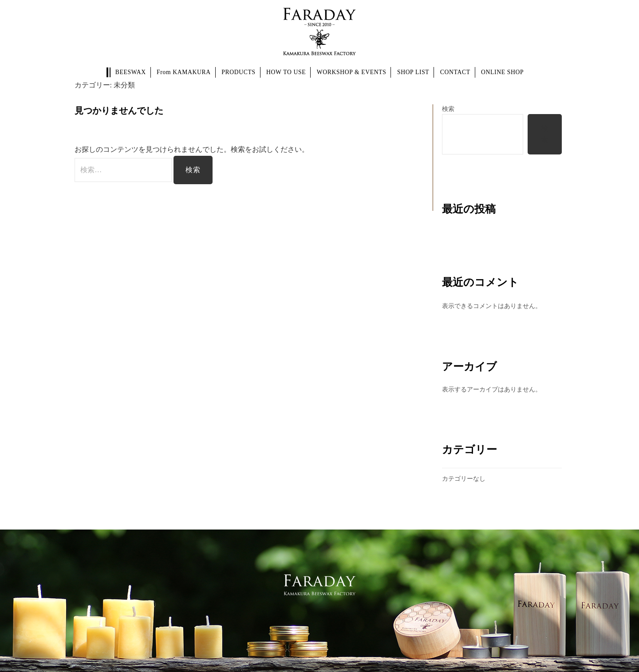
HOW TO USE (286, 72)
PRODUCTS (238, 72)
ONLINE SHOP (502, 72)
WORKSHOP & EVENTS (352, 72)
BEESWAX (131, 72)
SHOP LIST (413, 72)
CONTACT (455, 72)
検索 (448, 109)
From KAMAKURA (184, 72)
